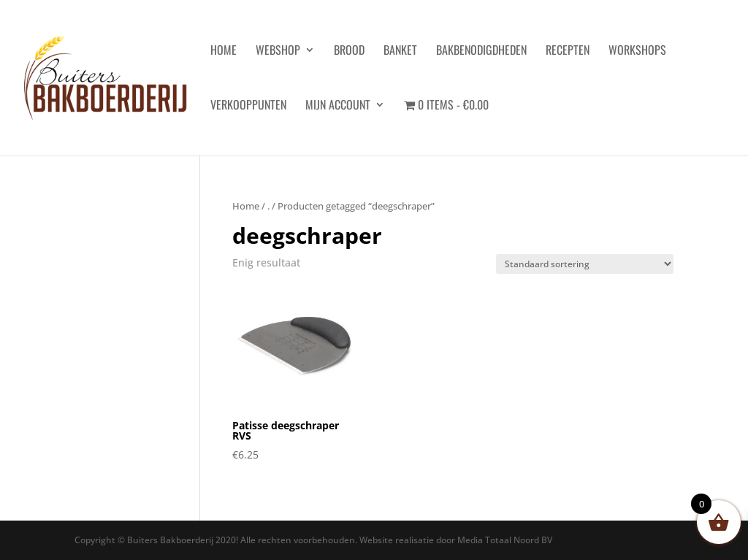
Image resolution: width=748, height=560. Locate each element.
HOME (224, 51)
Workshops (637, 51)
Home (246, 206)
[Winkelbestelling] (585, 264)
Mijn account (338, 106)
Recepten (568, 51)
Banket (400, 51)
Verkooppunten (248, 106)
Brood (349, 51)
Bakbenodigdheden (481, 51)
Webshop (278, 51)
